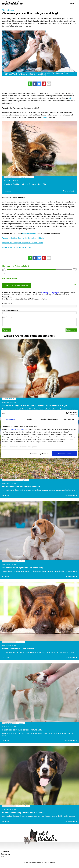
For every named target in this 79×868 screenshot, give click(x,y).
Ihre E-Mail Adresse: (10, 310)
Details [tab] (29, 419)
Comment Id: (7, 304)
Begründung (7, 317)
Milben (71, 98)
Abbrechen (7, 330)
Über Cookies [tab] (69, 419)
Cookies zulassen (64, 454)
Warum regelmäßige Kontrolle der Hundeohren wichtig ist (23, 238)
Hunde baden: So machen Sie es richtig (17, 247)
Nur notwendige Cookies (39, 454)
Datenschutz (6, 854)
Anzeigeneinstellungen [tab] (49, 419)
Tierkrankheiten (8, 10)
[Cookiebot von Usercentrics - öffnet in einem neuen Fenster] (68, 413)
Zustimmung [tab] (10, 419)
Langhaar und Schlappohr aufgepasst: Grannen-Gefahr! (23, 243)
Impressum (5, 851)
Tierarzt (45, 117)
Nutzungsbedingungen (50, 293)
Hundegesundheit (29, 233)
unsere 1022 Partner (16, 430)
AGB (3, 857)
